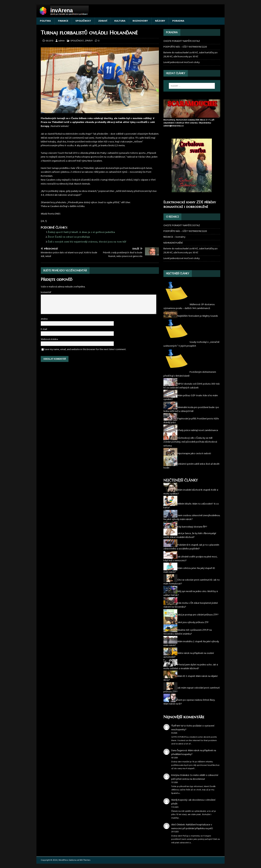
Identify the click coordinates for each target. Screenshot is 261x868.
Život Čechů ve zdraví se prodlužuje (69, 237)
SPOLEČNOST (83, 21)
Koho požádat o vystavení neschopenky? (193, 728)
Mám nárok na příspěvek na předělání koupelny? (194, 752)
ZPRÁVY (89, 41)
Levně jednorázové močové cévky (182, 62)
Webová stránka (49, 339)
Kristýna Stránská (180, 775)
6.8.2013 (49, 41)
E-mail (44, 329)
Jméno (44, 319)
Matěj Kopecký (179, 800)
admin (62, 41)
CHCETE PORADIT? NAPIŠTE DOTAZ (182, 41)
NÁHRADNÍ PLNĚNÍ (173, 243)
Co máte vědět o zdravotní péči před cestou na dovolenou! (195, 777)
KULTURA (120, 21)
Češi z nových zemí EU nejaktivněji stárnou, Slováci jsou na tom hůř (87, 242)
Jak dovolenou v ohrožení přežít (193, 802)
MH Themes (85, 860)
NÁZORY (160, 21)
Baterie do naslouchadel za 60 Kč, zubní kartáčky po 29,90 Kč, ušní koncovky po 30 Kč (191, 55)
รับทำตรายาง (178, 726)
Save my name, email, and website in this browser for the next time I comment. (85, 349)
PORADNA (178, 21)
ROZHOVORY (140, 21)
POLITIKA (45, 21)
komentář (46, 292)
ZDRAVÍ (103, 21)
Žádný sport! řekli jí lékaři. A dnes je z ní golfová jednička (81, 232)
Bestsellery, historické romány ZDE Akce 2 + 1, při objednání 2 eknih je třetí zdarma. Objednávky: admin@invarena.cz (189, 123)
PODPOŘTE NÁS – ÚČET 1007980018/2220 (185, 47)
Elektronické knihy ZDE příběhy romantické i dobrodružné (190, 204)
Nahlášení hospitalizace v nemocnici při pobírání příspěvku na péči (192, 827)
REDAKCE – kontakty (174, 237)
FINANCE (63, 21)
